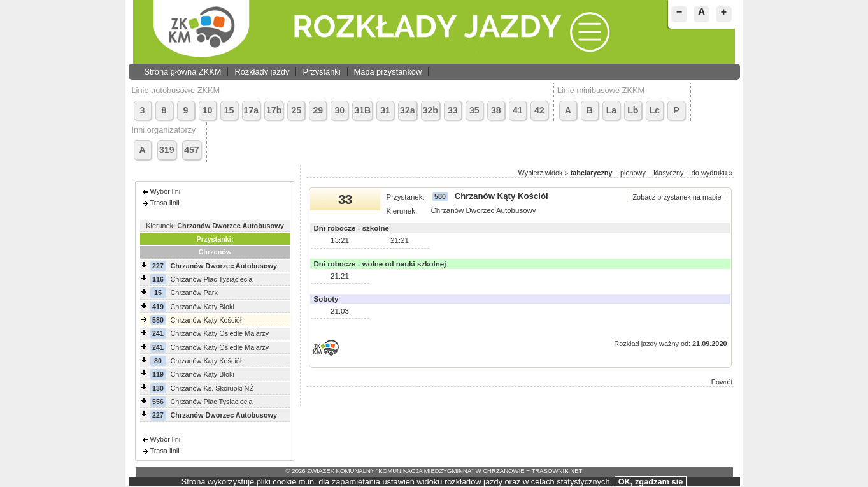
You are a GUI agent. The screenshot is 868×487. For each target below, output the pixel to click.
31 (385, 110)
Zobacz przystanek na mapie (677, 197)
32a (408, 110)
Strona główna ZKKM (183, 72)
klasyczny (668, 173)
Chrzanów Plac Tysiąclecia (212, 279)
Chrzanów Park (194, 293)
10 (208, 110)
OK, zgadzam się (651, 482)
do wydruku (709, 173)
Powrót (722, 382)
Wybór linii (166, 191)
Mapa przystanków (388, 72)
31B (362, 110)
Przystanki (321, 72)
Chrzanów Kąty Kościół (206, 320)
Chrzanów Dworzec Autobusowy (224, 266)
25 (296, 110)
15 (229, 110)
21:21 (400, 240)
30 (339, 110)
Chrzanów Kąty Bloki (203, 307)
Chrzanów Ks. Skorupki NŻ (212, 388)
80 (158, 361)
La (611, 110)
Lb (633, 110)
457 (192, 150)
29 (318, 110)
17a (252, 110)
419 (158, 307)
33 (453, 110)
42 (539, 110)
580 (158, 320)
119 (158, 374)
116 (158, 279)
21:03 (340, 311)
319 (167, 150)
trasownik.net (557, 471)
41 (518, 110)
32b (430, 110)
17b (274, 110)
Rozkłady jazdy (262, 72)
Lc (655, 110)
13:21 (340, 240)
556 (158, 402)
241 (158, 333)
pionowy (633, 173)
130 (158, 388)
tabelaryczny (592, 173)
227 (158, 266)
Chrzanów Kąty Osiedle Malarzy (220, 333)
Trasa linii (165, 203)
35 (474, 110)
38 (496, 110)
